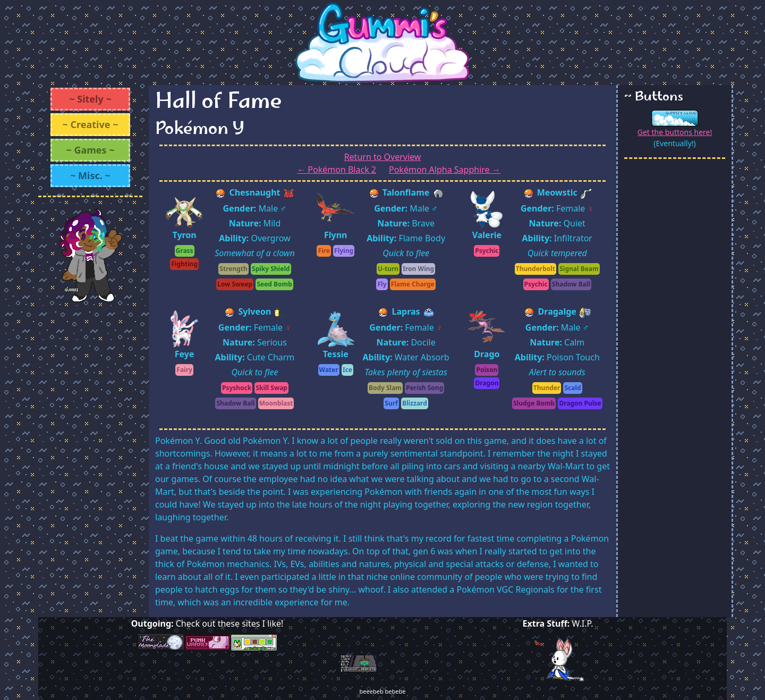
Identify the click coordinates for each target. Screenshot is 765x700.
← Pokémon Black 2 (337, 170)
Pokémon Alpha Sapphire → (445, 170)
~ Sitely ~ (90, 99)
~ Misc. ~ (90, 175)
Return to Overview (383, 157)
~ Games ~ (90, 150)
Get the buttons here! (675, 132)
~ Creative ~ (91, 124)
